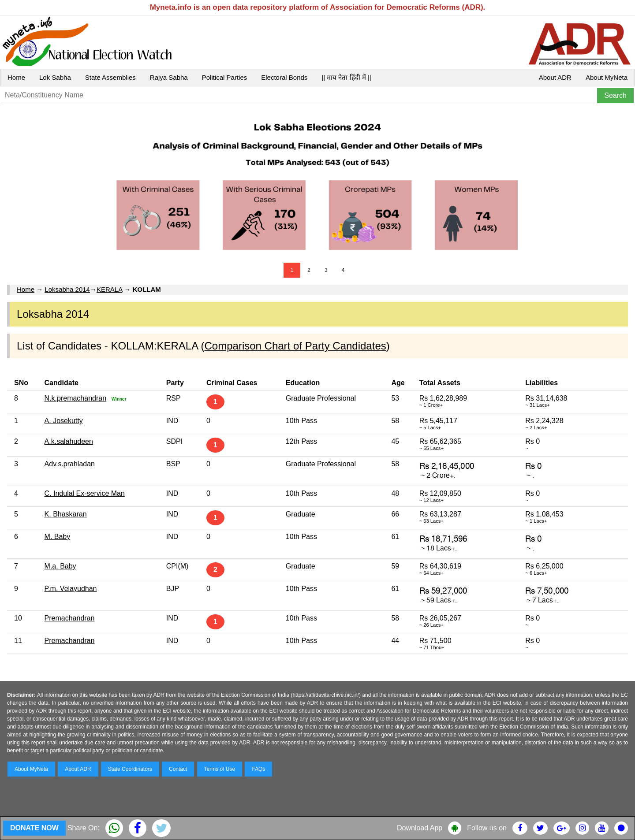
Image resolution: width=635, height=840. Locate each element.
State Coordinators (130, 769)
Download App (420, 828)
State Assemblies (110, 77)
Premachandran (70, 618)
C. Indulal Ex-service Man (85, 493)
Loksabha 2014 (67, 289)
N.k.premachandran (76, 398)
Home (16, 77)
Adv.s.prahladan (70, 464)
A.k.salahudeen (69, 441)
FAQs (258, 769)
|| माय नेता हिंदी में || (346, 77)
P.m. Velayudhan (71, 589)
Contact (178, 769)
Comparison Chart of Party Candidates (295, 346)
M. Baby (58, 537)
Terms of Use (220, 769)
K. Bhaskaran (66, 514)
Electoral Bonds (284, 77)
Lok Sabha (55, 77)
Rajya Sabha (169, 77)
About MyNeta (607, 77)
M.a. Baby (60, 566)
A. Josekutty (64, 421)
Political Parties (225, 77)
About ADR (555, 77)
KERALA (109, 289)
